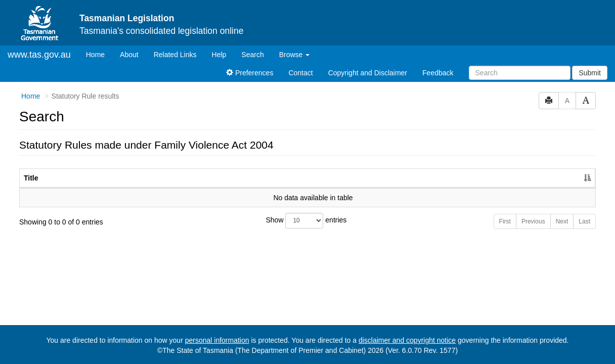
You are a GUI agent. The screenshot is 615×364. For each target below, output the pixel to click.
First (505, 221)
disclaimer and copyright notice (407, 340)
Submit (590, 73)
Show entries (306, 221)
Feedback (438, 73)
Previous (533, 221)
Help (219, 55)
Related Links (175, 55)
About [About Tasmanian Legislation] (129, 55)
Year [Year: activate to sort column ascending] (514, 178)
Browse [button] (295, 55)
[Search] (520, 73)
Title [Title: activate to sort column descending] (31, 178)
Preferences (250, 73)
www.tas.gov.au (39, 55)
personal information (217, 340)
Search (252, 55)
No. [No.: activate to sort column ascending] (468, 178)
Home (99, 54)
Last (584, 221)
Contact (300, 73)
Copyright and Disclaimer (368, 73)
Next (562, 221)
